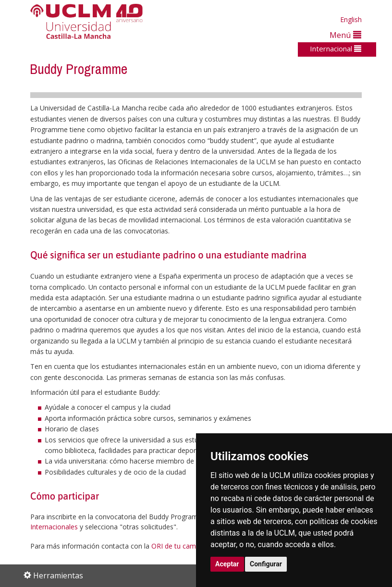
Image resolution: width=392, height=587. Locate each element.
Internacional (336, 49)
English (351, 19)
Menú (345, 35)
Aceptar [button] (227, 564)
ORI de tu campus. (180, 546)
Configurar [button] (266, 564)
